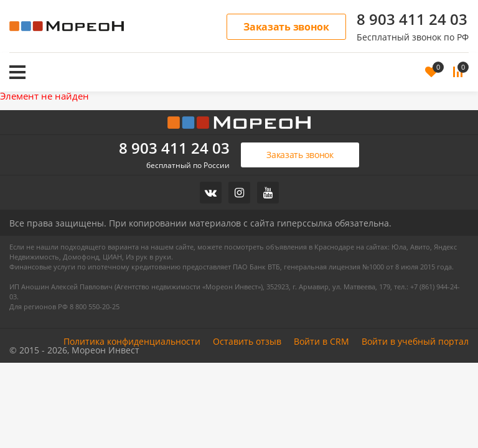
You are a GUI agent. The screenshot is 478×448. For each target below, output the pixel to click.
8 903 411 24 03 (412, 19)
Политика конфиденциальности (132, 341)
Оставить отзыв (247, 341)
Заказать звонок (286, 27)
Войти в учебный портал (415, 341)
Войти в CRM (321, 341)
